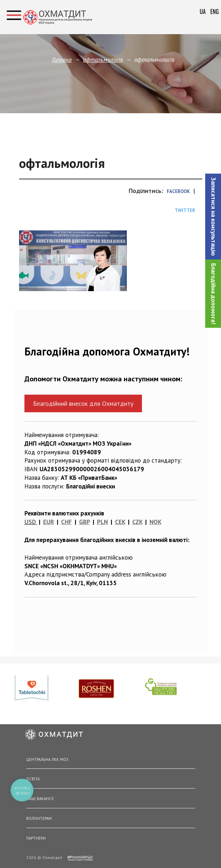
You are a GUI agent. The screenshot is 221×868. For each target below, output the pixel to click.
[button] (213, 217)
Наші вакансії (40, 799)
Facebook (178, 191)
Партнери (36, 838)
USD (30, 522)
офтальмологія (103, 60)
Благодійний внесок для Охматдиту (83, 403)
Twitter (185, 210)
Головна (62, 60)
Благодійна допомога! (213, 294)
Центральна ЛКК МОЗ (47, 759)
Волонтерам (39, 818)
